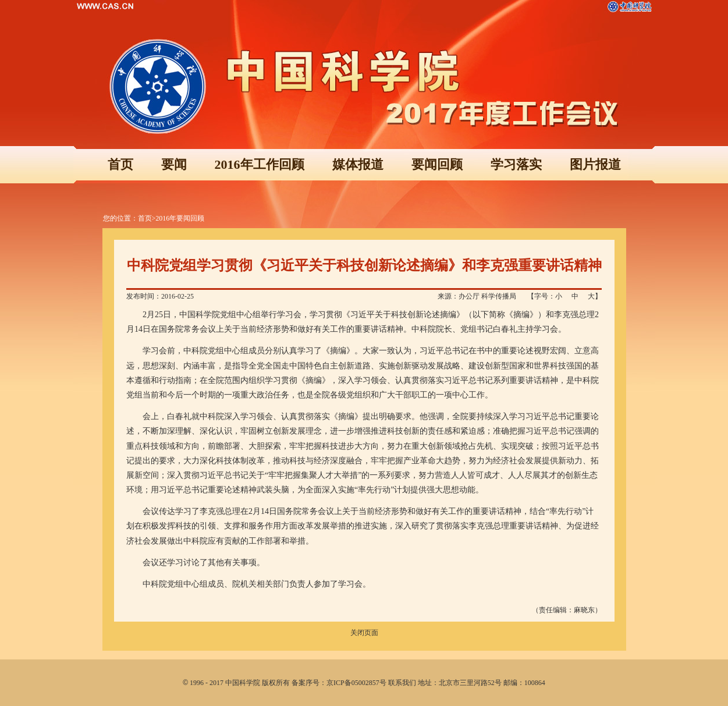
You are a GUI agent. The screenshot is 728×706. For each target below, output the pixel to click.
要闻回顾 (437, 164)
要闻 (174, 164)
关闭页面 (364, 633)
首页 (120, 164)
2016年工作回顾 (260, 164)
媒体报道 (358, 164)
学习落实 (516, 164)
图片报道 (595, 164)
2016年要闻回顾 (180, 218)
